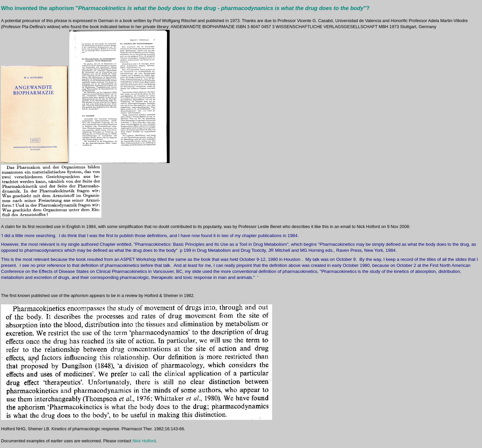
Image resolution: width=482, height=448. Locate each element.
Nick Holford (144, 441)
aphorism (61, 8)
